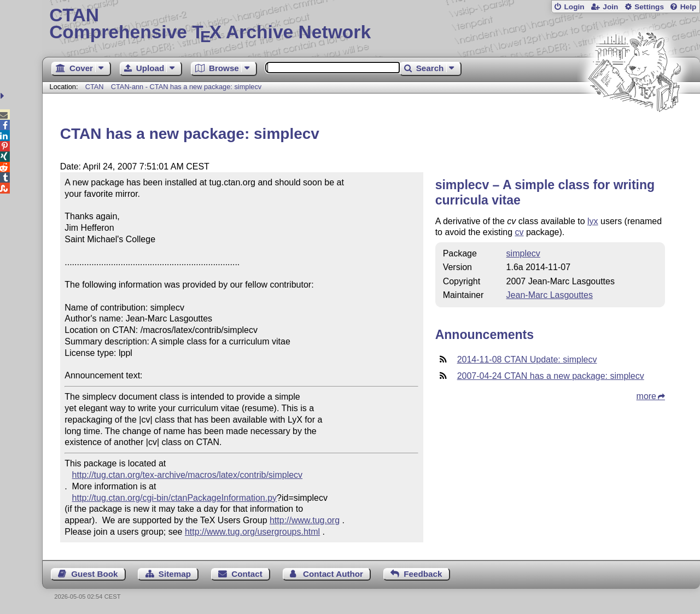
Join (610, 7)
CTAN (95, 87)
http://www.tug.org (305, 520)
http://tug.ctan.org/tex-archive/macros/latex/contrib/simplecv (188, 475)
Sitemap (175, 574)
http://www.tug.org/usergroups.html (252, 532)
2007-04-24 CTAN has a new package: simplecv (551, 376)
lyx (593, 221)
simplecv (523, 253)
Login (574, 7)
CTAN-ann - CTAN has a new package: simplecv (186, 87)
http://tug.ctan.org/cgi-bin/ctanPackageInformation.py (174, 498)
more (646, 396)
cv (520, 232)
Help (689, 7)
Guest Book (94, 574)
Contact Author (333, 574)
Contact (247, 574)
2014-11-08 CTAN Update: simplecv (527, 359)
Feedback (423, 574)
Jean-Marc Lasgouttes (550, 295)
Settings (649, 7)
